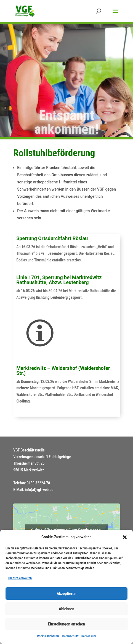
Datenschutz (70, 636)
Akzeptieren (66, 594)
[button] (125, 537)
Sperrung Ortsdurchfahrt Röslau (52, 238)
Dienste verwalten (20, 578)
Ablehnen (66, 609)
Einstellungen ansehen (66, 624)
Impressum (89, 636)
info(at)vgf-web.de (39, 490)
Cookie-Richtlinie (48, 636)
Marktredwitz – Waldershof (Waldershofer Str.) (63, 371)
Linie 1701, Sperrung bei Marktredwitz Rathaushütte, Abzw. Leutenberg (59, 280)
